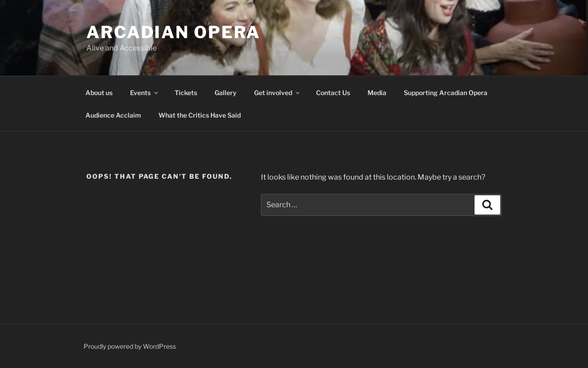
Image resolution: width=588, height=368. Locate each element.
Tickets (186, 93)
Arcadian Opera (173, 32)
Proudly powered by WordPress (130, 346)
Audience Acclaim (113, 115)
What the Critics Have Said (200, 115)
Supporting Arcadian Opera (446, 93)
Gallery (226, 93)
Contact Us (333, 93)
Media (377, 93)
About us (99, 93)
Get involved (277, 93)
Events (145, 93)
